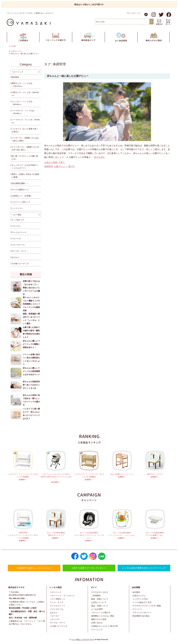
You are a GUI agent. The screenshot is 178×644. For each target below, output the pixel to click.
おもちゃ (15, 257)
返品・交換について (100, 606)
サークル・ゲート (19, 251)
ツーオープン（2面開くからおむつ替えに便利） (25, 139)
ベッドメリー (17, 208)
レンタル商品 (56, 587)
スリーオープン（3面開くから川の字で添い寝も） (25, 148)
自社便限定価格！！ (20, 183)
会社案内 (136, 592)
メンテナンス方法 (140, 599)
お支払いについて (99, 602)
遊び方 (71, 166)
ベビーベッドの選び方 (101, 613)
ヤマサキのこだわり (100, 592)
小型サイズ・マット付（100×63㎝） (25, 94)
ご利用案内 (96, 596)
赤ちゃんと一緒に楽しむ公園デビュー (68, 76)
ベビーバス (16, 239)
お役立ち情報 (51, 162)
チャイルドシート (19, 232)
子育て (62, 162)
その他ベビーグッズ (20, 264)
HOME (14, 46)
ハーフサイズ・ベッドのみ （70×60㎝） (23, 112)
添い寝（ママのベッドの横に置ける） (25, 157)
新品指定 (15, 77)
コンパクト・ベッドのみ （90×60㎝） (22, 103)
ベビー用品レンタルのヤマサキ (83, 640)
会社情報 (136, 587)
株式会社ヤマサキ (16, 587)
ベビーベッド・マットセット (62, 596)
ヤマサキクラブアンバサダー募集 (147, 606)
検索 (151, 22)
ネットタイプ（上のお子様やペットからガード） (25, 167)
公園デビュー (60, 166)
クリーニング (97, 629)
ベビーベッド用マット (21, 202)
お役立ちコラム (17, 51)
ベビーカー (16, 226)
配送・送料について (100, 599)
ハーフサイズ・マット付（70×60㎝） (26, 121)
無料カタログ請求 (99, 619)
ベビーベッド (17, 72)
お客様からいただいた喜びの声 (105, 626)
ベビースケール (18, 245)
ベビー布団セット (58, 599)
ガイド (94, 587)
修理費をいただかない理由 (103, 616)
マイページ (137, 609)
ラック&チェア (18, 220)
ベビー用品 (17, 215)
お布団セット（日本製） (22, 196)
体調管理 (49, 166)
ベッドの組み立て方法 (142, 602)
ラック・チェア (57, 602)
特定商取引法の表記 (141, 616)
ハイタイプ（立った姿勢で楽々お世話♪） (25, 130)
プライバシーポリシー (142, 613)
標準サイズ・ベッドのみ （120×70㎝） (22, 85)
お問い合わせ (97, 623)
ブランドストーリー (134, 13)
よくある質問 (97, 609)
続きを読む (100, 157)
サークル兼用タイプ (20, 190)
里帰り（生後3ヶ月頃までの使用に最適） (25, 176)
